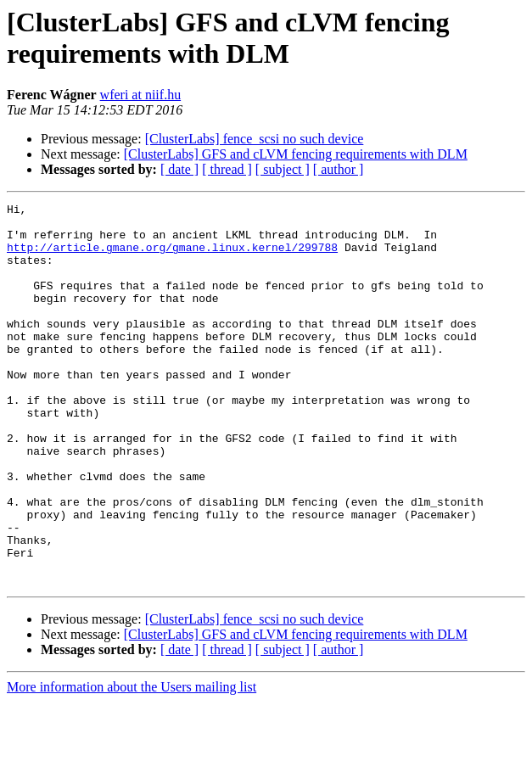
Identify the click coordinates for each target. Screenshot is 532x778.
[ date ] (179, 169)
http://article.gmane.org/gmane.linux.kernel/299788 (172, 257)
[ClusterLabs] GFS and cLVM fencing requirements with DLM (296, 154)
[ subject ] (283, 169)
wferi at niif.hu (141, 95)
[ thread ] (227, 169)
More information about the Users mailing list (132, 763)
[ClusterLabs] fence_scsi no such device (255, 139)
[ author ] (339, 169)
